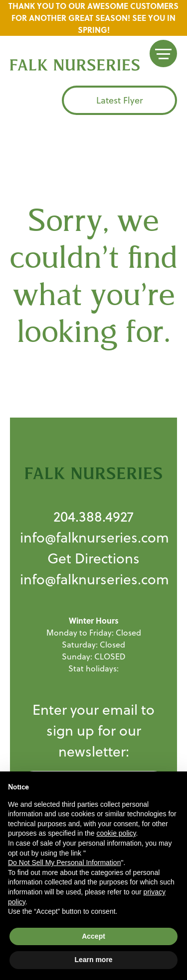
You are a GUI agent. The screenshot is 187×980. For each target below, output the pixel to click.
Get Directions (93, 558)
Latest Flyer (119, 100)
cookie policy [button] (116, 833)
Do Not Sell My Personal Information (64, 863)
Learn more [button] (93, 960)
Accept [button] (93, 936)
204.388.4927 (93, 516)
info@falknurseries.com (94, 537)
